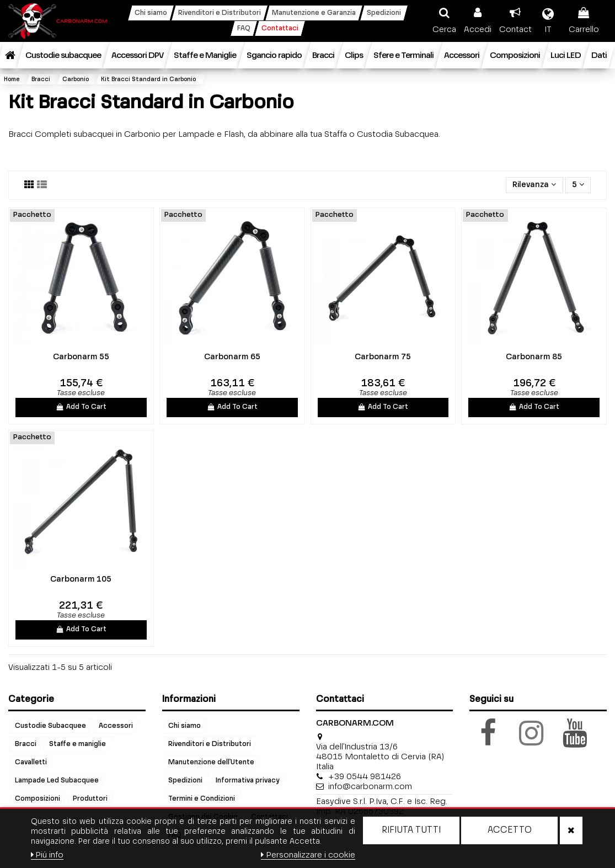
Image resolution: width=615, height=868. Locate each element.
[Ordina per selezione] (534, 185)
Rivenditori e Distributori (210, 744)
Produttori (90, 798)
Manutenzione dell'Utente (211, 762)
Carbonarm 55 (81, 357)
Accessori (116, 726)
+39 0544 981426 (365, 777)
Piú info (47, 855)
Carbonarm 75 (383, 357)
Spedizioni (185, 780)
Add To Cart (81, 407)
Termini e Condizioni (202, 798)
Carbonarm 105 (81, 579)
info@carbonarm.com (370, 787)
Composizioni (38, 798)
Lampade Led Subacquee (57, 780)
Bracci (26, 744)
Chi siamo (184, 726)
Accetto (510, 830)
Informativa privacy (247, 780)
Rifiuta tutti (411, 830)
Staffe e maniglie (77, 744)
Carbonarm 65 (232, 357)
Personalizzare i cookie (308, 855)
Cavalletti (31, 762)
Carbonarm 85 (534, 357)
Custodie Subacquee (50, 726)
